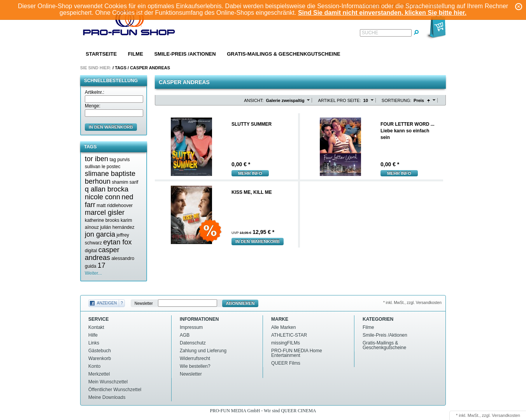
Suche (370, 33)
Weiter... (93, 273)
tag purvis (119, 160)
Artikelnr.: (95, 92)
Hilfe (93, 335)
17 (102, 265)
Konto (94, 366)
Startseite (101, 54)
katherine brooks (102, 220)
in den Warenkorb (111, 127)
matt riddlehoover (115, 206)
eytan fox (117, 242)
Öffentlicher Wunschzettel (115, 390)
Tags (121, 68)
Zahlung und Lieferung (203, 351)
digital (91, 251)
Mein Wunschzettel (108, 382)
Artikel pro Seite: (339, 100)
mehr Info (250, 173)
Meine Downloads (107, 397)
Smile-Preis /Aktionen (185, 54)
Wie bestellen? (195, 366)
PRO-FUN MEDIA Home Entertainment (297, 353)
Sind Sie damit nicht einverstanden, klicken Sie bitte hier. (382, 13)
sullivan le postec (103, 167)
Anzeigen (107, 303)
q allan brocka (107, 189)
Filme (136, 54)
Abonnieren (240, 303)
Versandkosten (506, 415)
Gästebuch (100, 351)
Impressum (191, 327)
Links (94, 343)
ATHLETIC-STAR (289, 335)
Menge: (93, 106)
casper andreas (102, 254)
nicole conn (103, 197)
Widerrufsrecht (195, 358)
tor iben (96, 159)
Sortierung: (396, 100)
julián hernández (117, 227)
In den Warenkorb (258, 241)
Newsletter (144, 303)
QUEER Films (286, 363)
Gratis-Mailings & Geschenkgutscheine (284, 54)
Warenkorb (100, 358)
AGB (185, 335)
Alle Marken (283, 327)
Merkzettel (99, 374)
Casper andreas (150, 68)
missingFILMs (286, 343)
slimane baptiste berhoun (110, 177)
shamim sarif (125, 182)
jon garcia (100, 234)
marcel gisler (105, 213)
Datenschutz (193, 343)
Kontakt (96, 327)
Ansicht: (254, 100)
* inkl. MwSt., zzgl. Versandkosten (412, 303)
